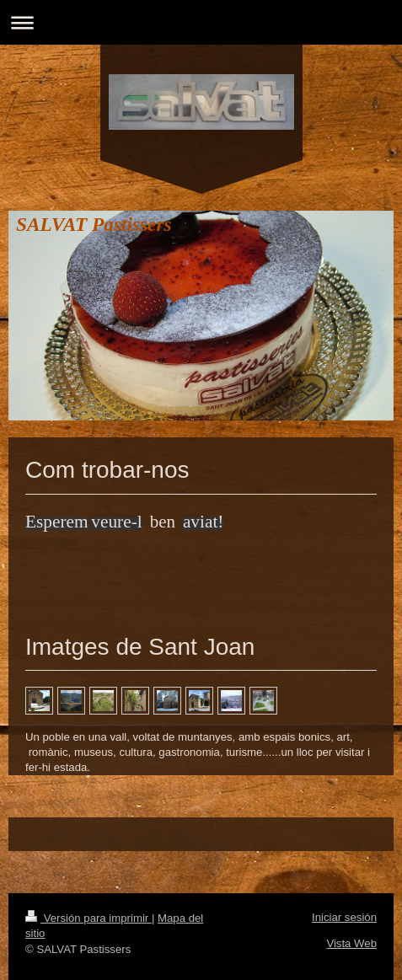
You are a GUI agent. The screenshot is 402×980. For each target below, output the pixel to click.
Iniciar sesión (344, 917)
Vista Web (351, 943)
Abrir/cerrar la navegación (201, 22)
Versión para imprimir (88, 918)
